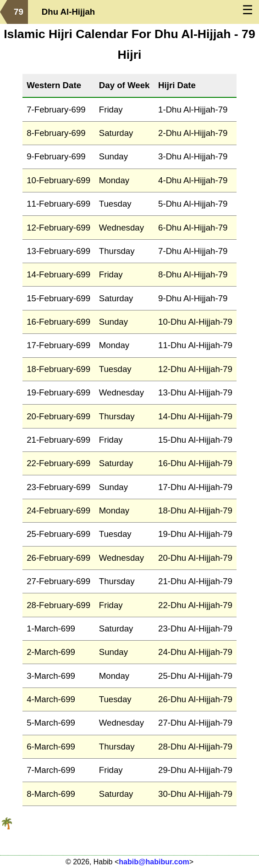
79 (19, 12)
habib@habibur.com (154, 862)
